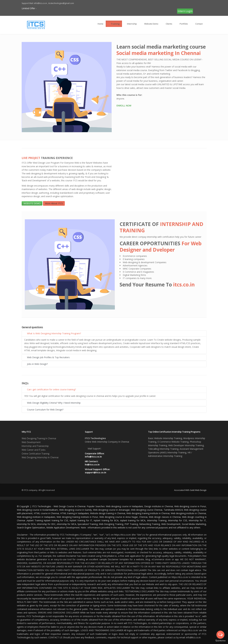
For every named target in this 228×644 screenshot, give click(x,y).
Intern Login (185, 11)
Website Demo (150, 24)
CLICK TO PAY (184, 5)
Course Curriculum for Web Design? (44, 410)
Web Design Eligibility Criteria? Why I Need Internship (52, 403)
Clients (168, 24)
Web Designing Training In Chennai (39, 438)
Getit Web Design (198, 490)
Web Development (31, 442)
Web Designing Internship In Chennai (40, 457)
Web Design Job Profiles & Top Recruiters (47, 357)
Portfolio (182, 24)
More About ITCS (54, 203)
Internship (131, 24)
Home (99, 24)
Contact (198, 24)
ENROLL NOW (124, 106)
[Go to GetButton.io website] (220, 641)
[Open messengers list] (220, 635)
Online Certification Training (35, 454)
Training (114, 24)
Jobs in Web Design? (36, 364)
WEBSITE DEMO (32, 203)
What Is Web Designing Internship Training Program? (53, 333)
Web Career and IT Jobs (34, 450)
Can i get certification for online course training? (50, 389)
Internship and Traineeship (35, 446)
